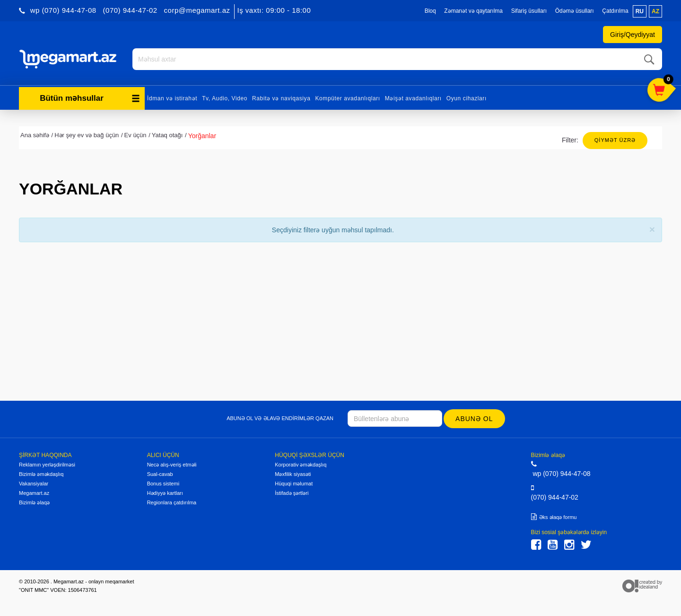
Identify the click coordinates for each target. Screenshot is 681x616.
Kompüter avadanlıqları (347, 98)
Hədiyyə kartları (165, 493)
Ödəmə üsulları (575, 11)
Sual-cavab (160, 474)
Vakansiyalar (34, 484)
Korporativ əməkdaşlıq (301, 465)
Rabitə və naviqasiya (281, 98)
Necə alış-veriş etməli (172, 465)
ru (640, 11)
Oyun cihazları (467, 98)
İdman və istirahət (172, 98)
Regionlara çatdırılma (172, 502)
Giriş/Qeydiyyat (633, 35)
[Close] (652, 229)
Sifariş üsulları (529, 11)
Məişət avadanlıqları (413, 98)
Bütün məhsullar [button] (90, 98)
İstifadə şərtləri (292, 493)
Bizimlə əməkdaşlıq (41, 474)
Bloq (430, 11)
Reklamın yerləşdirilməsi (47, 465)
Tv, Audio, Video (225, 98)
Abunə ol (474, 419)
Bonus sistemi (163, 484)
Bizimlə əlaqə (34, 502)
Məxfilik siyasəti (293, 474)
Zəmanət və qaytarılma (473, 11)
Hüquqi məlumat (294, 484)
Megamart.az (34, 493)
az (655, 11)
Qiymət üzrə (615, 140)
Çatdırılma (615, 11)
